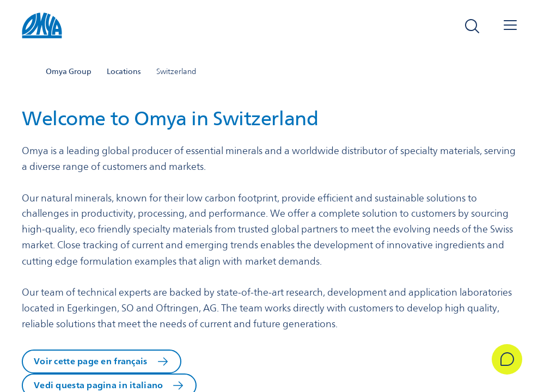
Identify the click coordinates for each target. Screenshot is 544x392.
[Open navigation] (510, 26)
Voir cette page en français (91, 361)
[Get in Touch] (507, 359)
